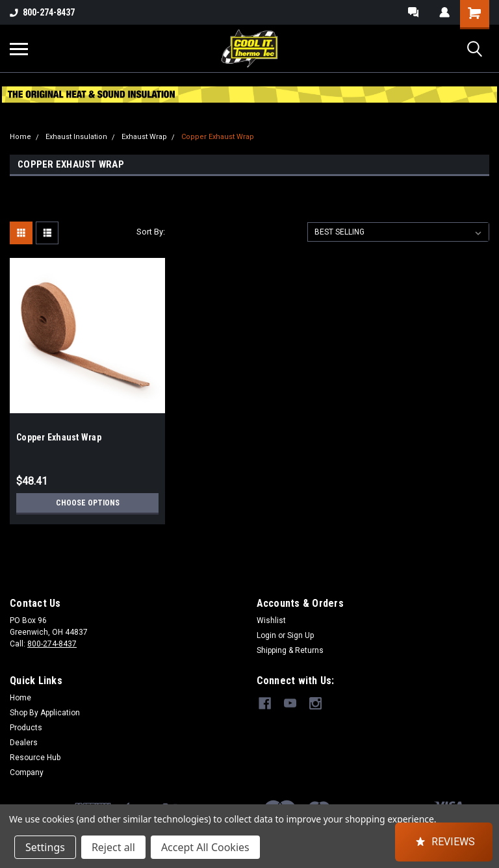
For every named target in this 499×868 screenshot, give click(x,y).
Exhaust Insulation (76, 137)
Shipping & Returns (290, 650)
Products (26, 728)
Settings (45, 847)
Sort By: (151, 232)
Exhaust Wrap (144, 137)
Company (27, 772)
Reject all (113, 847)
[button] (444, 842)
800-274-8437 (42, 12)
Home (20, 137)
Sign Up (301, 635)
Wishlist (271, 620)
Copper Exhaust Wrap (218, 137)
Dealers (24, 743)
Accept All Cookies (205, 847)
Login (266, 635)
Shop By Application (45, 713)
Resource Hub (35, 758)
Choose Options (88, 503)
